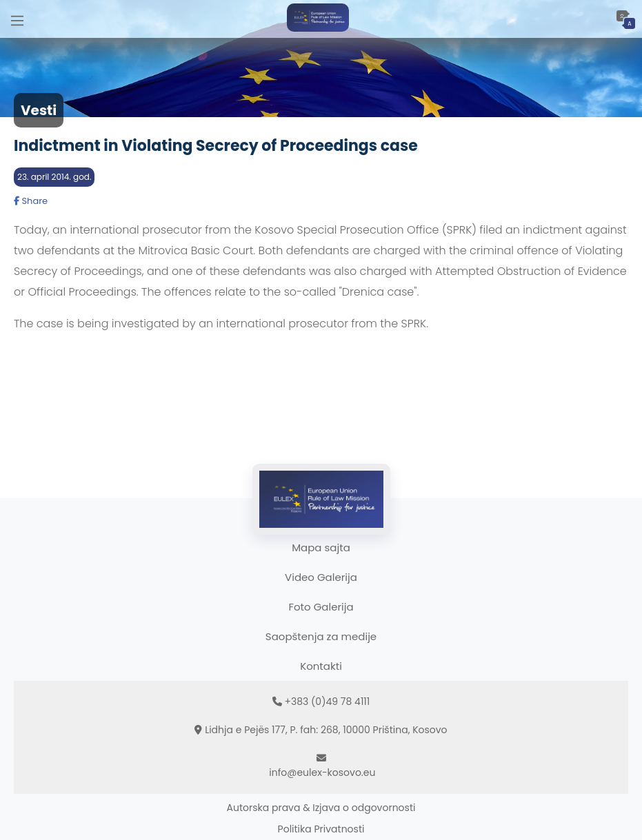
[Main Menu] (17, 19)
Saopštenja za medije (321, 636)
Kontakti (321, 666)
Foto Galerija (321, 607)
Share (31, 201)
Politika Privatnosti (321, 829)
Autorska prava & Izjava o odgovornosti (321, 808)
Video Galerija (321, 577)
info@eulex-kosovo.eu (322, 772)
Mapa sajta (321, 547)
